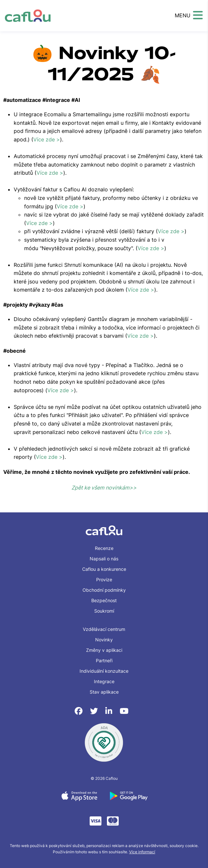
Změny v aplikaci (104, 650)
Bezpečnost (104, 600)
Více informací (142, 852)
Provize (104, 579)
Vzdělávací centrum (104, 629)
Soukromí (104, 611)
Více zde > (47, 139)
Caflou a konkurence (104, 569)
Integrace (104, 681)
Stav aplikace (104, 692)
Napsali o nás (104, 559)
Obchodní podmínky (104, 590)
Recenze (104, 548)
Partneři (104, 660)
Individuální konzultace (104, 671)
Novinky (104, 640)
